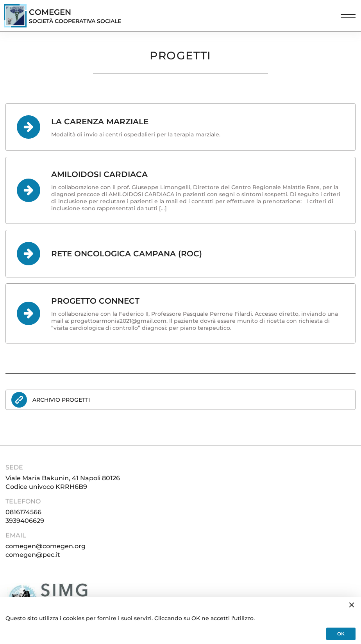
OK (341, 634)
